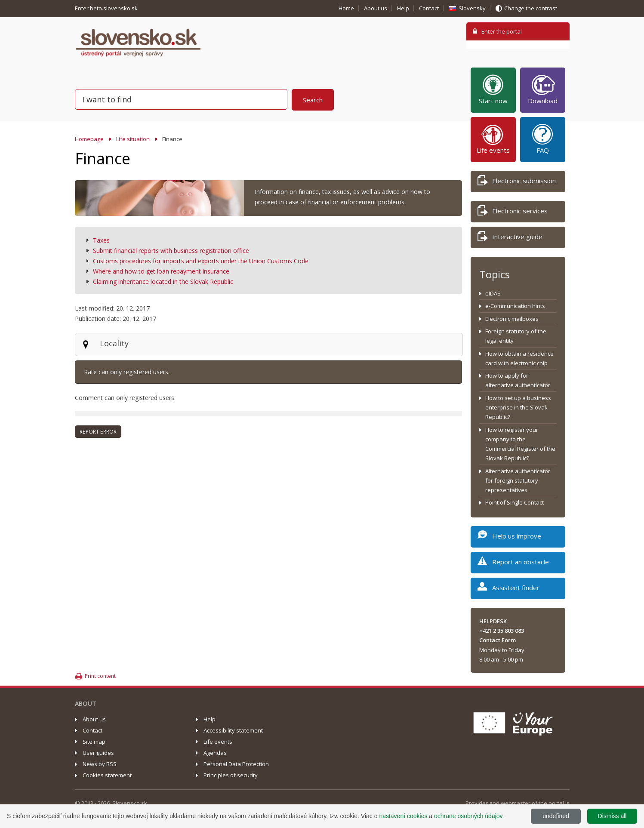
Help (403, 8)
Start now (493, 89)
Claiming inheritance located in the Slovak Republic (163, 282)
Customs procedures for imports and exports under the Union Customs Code (201, 261)
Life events (493, 139)
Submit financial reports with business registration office (171, 251)
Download (543, 89)
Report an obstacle (513, 563)
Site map (94, 742)
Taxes (101, 240)
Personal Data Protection (236, 764)
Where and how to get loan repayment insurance (161, 271)
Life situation (133, 139)
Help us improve (509, 537)
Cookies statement (107, 775)
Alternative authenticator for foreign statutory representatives (518, 481)
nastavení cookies (403, 816)
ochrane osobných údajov (468, 816)
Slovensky (472, 8)
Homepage (89, 139)
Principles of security (231, 775)
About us (376, 8)
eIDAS (493, 293)
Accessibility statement (233, 730)
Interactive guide (510, 238)
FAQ (542, 139)
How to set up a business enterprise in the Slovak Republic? (518, 408)
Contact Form (498, 640)
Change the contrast (531, 8)
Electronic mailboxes (512, 319)
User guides (98, 753)
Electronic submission (517, 182)
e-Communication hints (515, 306)
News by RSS (100, 764)
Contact (429, 8)
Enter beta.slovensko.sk (107, 8)
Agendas (215, 753)
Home (346, 8)
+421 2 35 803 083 (502, 631)
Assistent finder (508, 589)
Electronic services (513, 212)
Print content (100, 676)
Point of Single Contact (515, 502)
